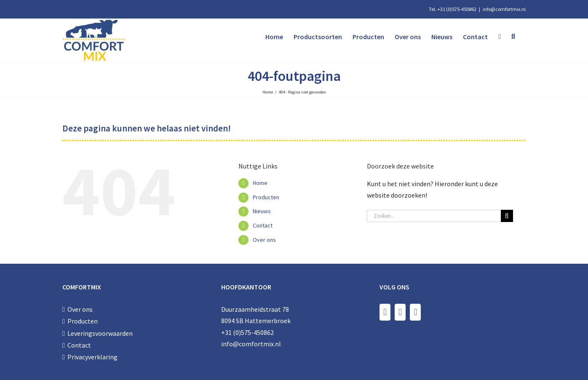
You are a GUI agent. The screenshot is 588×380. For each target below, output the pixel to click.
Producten (266, 197)
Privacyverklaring (92, 357)
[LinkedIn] (415, 312)
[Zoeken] (507, 216)
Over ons (264, 240)
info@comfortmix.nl (504, 9)
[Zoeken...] (434, 216)
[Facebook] (385, 312)
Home (260, 183)
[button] (513, 37)
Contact (263, 225)
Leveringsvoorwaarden (100, 333)
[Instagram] (400, 312)
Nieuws (262, 211)
